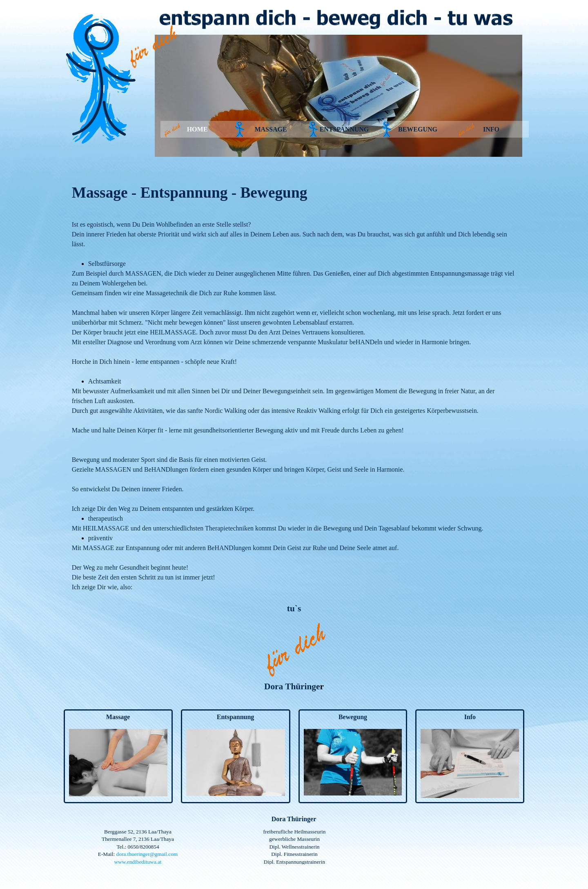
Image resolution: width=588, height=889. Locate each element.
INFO (491, 129)
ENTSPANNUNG (344, 129)
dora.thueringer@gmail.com (147, 854)
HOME (197, 129)
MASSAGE (271, 129)
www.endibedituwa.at (138, 862)
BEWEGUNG (418, 129)
